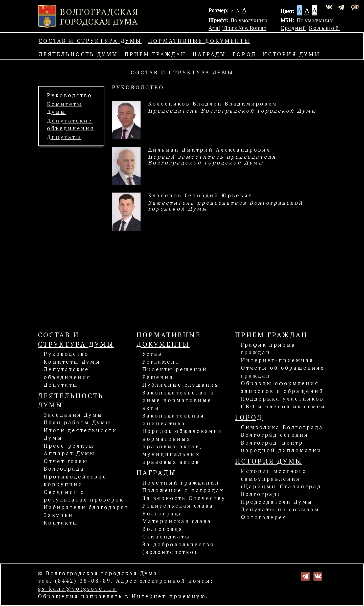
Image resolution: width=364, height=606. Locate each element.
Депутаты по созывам (280, 509)
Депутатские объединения (67, 373)
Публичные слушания (181, 385)
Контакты (61, 523)
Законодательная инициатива (173, 419)
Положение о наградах (183, 490)
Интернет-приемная (277, 360)
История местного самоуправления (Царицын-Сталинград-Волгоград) (283, 482)
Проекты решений (175, 369)
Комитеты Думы (72, 362)
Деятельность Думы (78, 54)
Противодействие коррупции (75, 480)
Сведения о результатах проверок (84, 496)
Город (244, 54)
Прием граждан (155, 54)
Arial (214, 28)
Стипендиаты (166, 536)
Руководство (70, 95)
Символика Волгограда (282, 427)
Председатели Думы (277, 502)
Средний (293, 28)
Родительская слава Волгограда (178, 509)
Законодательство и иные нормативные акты (179, 400)
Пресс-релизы (69, 446)
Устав (152, 354)
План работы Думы (77, 422)
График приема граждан (268, 348)
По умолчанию (249, 20)
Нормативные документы (199, 41)
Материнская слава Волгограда (177, 525)
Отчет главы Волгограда (66, 465)
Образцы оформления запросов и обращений (282, 387)
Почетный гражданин (181, 483)
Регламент (161, 362)
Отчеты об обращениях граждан (283, 371)
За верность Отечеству (184, 498)
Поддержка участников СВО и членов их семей (283, 402)
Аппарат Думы (70, 453)
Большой (324, 28)
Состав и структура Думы (90, 41)
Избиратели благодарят (86, 507)
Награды (209, 54)
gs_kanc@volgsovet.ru (77, 589)
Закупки (59, 515)
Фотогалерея (264, 517)
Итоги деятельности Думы (80, 434)
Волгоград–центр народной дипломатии (281, 446)
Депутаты (64, 137)
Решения (158, 377)
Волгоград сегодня (275, 435)
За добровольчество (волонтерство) (178, 548)
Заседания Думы (73, 415)
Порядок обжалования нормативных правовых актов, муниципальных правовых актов (182, 446)
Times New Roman (244, 28)
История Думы (292, 54)
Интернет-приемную (169, 596)
